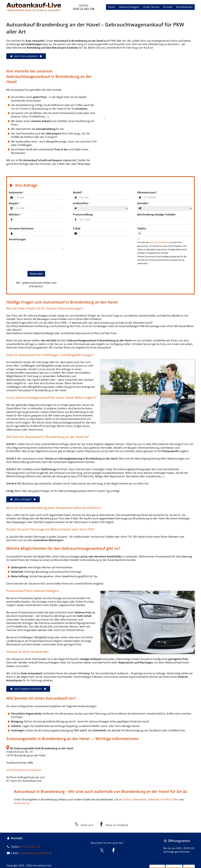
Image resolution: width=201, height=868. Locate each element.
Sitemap (190, 862)
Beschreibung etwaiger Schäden (156, 214)
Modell (77, 192)
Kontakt (168, 7)
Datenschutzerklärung (159, 243)
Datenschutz (172, 862)
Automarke (16, 192)
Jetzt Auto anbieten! (26, 56)
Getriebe (142, 203)
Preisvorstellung (83, 214)
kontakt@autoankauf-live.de (36, 849)
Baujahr (14, 203)
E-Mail (77, 229)
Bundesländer (185, 7)
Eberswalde (140, 800)
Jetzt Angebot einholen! (28, 689)
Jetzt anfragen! (23, 500)
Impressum (153, 862)
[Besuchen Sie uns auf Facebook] (113, 848)
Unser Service (151, 7)
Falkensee (153, 800)
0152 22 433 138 (84, 9)
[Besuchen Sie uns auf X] (102, 848)
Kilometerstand (146, 192)
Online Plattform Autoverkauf (24, 770)
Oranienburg (21, 803)
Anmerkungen (17, 240)
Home (111, 7)
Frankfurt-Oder (169, 800)
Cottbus (127, 800)
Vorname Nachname (21, 229)
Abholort (14, 214)
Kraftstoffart (81, 203)
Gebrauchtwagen (129, 7)
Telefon (142, 229)
